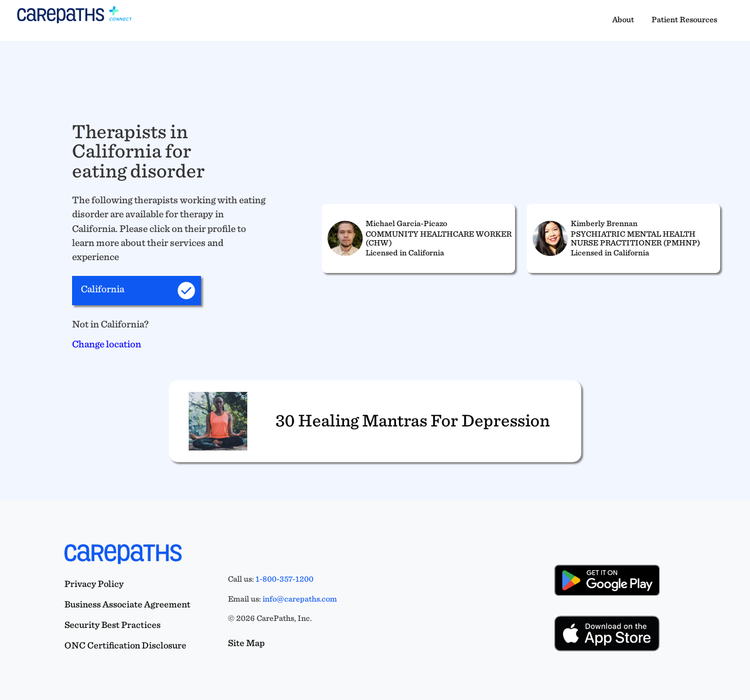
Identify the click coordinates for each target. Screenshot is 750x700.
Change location (107, 344)
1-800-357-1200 (284, 579)
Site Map (246, 643)
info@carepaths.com (300, 599)
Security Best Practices (112, 625)
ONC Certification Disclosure (125, 645)
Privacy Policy (94, 584)
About (623, 19)
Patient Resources (684, 19)
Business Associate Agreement (127, 604)
